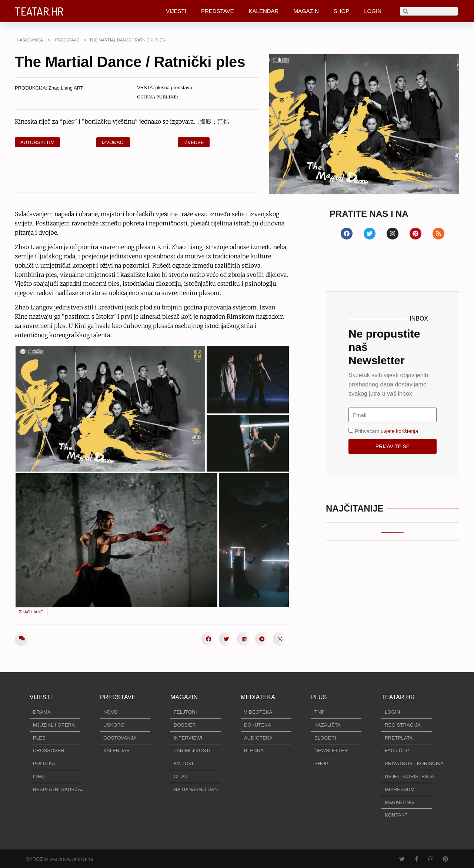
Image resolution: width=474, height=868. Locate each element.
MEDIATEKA (258, 697)
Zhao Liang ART (66, 88)
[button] (208, 639)
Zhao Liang (31, 612)
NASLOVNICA (30, 40)
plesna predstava (174, 88)
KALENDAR (264, 11)
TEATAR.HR (39, 11)
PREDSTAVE (218, 11)
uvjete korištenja (399, 431)
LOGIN (373, 11)
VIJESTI (176, 11)
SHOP (342, 11)
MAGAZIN (306, 11)
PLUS (319, 697)
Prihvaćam (386, 431)
